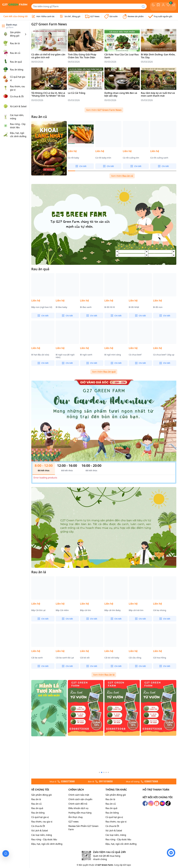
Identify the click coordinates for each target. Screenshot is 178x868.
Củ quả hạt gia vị (40, 861)
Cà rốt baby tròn (103, 158)
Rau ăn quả (40, 269)
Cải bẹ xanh (37, 658)
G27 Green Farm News (49, 24)
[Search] (86, 6)
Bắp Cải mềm (62, 610)
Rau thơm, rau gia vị (42, 866)
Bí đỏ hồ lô (110, 307)
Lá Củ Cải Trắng (77, 93)
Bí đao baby (61, 307)
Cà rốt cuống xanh (159, 158)
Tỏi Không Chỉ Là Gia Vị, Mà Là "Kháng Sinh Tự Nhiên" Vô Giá (48, 94)
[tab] (44, 469)
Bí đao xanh (86, 307)
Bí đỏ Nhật (134, 307)
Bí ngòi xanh (86, 355)
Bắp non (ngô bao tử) (42, 307)
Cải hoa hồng (160, 658)
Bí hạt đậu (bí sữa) (40, 355)
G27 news (73, 866)
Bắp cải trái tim (136, 610)
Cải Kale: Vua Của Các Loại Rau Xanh (122, 56)
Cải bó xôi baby (112, 658)
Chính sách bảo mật (79, 839)
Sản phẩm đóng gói (42, 839)
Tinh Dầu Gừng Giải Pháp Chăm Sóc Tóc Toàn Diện (82, 56)
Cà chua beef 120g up (164, 355)
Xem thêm (104, 110)
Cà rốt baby (73, 158)
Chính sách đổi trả (78, 848)
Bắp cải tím (86, 610)
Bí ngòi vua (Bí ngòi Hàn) (65, 356)
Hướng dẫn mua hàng (80, 857)
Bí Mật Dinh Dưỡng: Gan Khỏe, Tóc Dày (158, 56)
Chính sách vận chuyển (80, 844)
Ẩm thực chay (76, 861)
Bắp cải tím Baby (113, 610)
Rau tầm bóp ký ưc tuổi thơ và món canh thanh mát (158, 94)
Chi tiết (81, 166)
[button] (99, 817)
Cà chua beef (135, 355)
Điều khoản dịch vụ (78, 853)
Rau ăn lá (39, 572)
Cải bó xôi (85, 658)
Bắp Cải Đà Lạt (38, 610)
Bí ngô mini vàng (113, 355)
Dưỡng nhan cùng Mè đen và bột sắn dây (121, 94)
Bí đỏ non (158, 307)
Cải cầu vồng (135, 658)
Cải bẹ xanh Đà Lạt (65, 658)
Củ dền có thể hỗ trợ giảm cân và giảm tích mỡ (48, 56)
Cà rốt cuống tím (131, 158)
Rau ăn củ (39, 117)
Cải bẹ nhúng (160, 610)
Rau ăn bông (38, 857)
